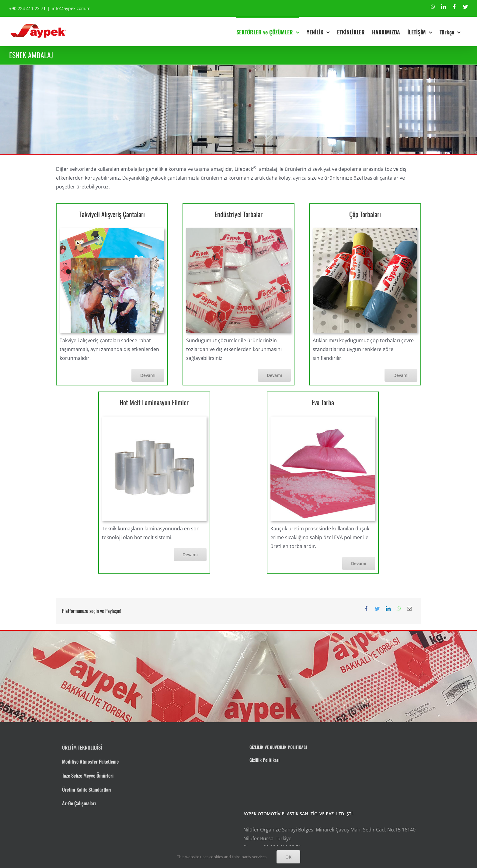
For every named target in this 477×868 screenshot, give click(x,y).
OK (288, 857)
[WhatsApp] (399, 609)
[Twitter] (377, 609)
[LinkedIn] (388, 609)
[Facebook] (366, 609)
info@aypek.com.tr (71, 8)
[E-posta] (409, 609)
